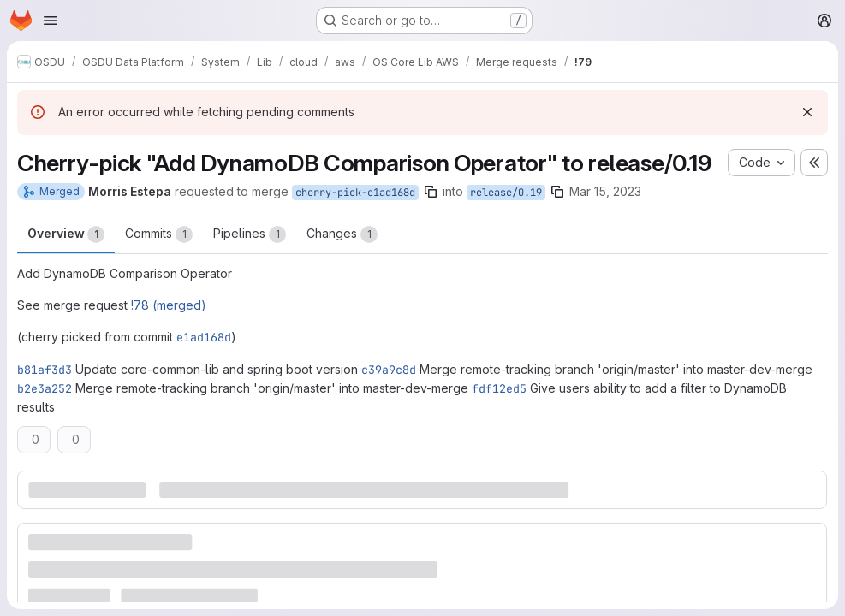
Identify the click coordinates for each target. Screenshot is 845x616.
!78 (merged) (169, 305)
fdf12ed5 (499, 388)
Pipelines (250, 234)
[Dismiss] (807, 112)
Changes (342, 234)
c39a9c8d (389, 370)
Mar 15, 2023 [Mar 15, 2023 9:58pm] (605, 191)
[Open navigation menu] (51, 21)
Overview (66, 234)
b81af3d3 (45, 370)
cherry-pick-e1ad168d (355, 192)
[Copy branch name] (431, 192)
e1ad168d (204, 337)
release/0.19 (506, 192)
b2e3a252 (45, 388)
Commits (159, 234)
